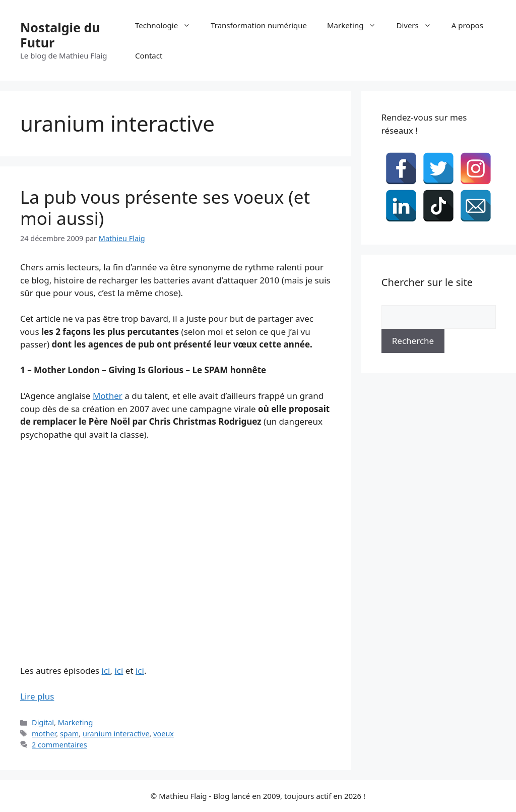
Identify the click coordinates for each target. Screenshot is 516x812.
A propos (467, 25)
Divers (418, 25)
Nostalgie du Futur (60, 35)
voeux (164, 734)
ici (106, 671)
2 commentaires (59, 745)
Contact (149, 55)
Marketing (357, 25)
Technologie (168, 25)
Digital (43, 722)
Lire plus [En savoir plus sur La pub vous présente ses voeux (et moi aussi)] (37, 696)
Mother (108, 396)
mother (44, 734)
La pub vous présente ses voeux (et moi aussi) (165, 208)
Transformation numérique (259, 25)
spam (69, 734)
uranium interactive (116, 734)
